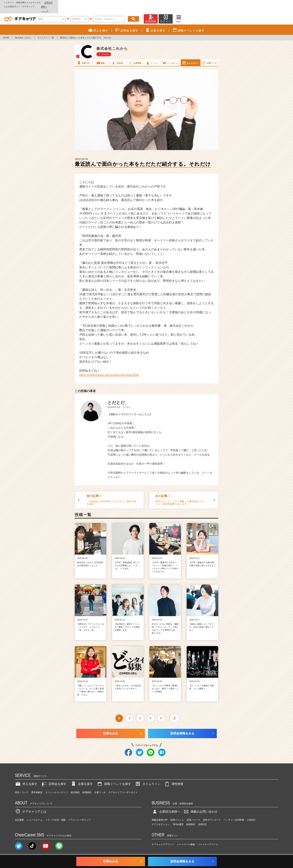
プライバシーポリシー (80, 812)
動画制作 (191, 816)
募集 (101, 55)
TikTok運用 (178, 816)
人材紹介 (251, 812)
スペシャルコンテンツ (57, 784)
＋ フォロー (104, 46)
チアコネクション (161, 816)
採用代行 (203, 816)
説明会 (118, 55)
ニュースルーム (35, 812)
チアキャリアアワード (163, 836)
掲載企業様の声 (160, 812)
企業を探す (82, 776)
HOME (6, 30)
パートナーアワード (208, 836)
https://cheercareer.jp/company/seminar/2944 (109, 367)
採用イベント (177, 812)
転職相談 (87, 784)
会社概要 (19, 812)
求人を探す (26, 776)
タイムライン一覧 (46, 30)
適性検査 (174, 776)
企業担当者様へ (278, 2)
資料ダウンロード (212, 812)
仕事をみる (111, 725)
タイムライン (190, 55)
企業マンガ (209, 55)
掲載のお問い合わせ (200, 803)
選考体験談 (37, 784)
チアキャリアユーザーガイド (123, 784)
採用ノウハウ (193, 812)
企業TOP (83, 55)
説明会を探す (54, 776)
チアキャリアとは (31, 803)
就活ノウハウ (22, 784)
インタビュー (171, 55)
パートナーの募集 (186, 836)
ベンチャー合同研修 (234, 812)
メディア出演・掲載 (55, 812)
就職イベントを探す (114, 776)
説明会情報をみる (182, 725)
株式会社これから (23, 30)
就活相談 (75, 784)
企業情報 (135, 55)
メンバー (152, 55)
